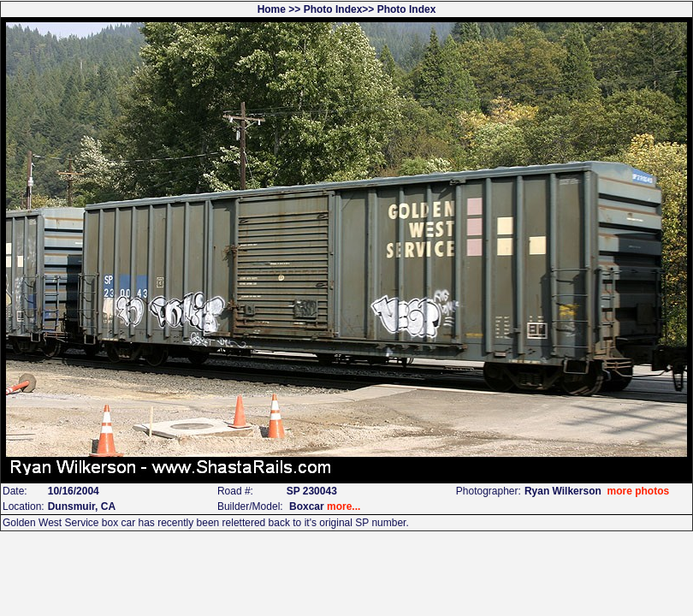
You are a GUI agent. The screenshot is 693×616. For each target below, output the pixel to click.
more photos (638, 491)
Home (272, 9)
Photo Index (333, 9)
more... (344, 506)
